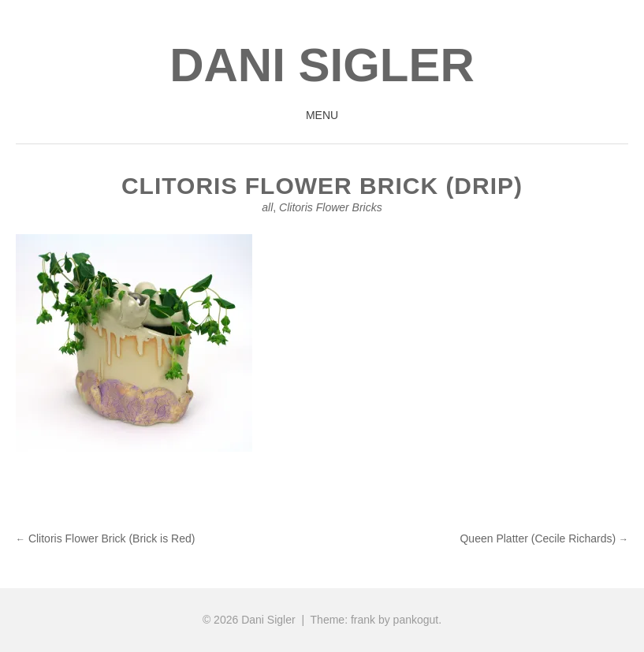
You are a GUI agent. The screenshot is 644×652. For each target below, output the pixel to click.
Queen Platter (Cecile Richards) (544, 538)
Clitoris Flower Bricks (331, 207)
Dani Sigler (322, 65)
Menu (322, 115)
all (267, 207)
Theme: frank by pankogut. (376, 620)
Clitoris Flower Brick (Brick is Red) (105, 538)
